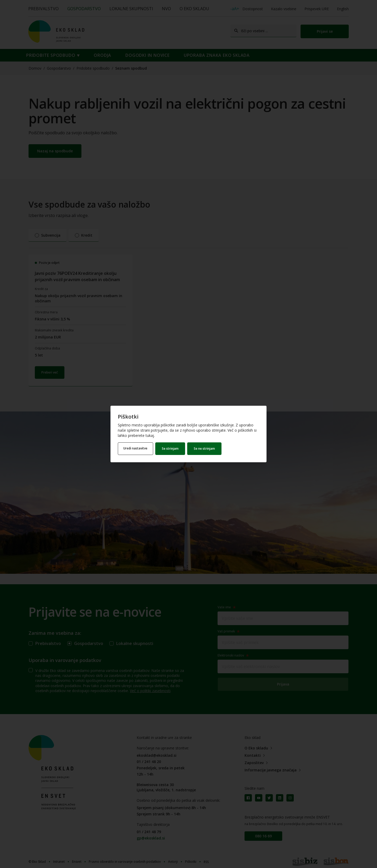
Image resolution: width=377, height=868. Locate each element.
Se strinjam (172, 449)
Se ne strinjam (206, 449)
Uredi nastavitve (136, 449)
